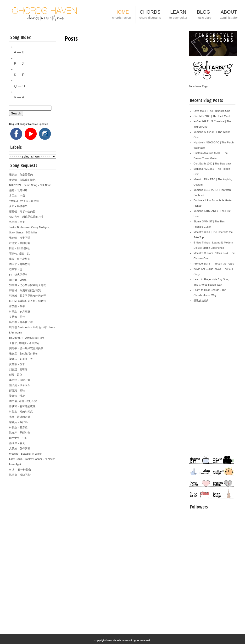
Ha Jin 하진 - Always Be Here (27, 338)
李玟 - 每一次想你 (20, 259)
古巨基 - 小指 (17, 196)
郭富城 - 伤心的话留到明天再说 (28, 285)
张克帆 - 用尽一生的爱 (22, 211)
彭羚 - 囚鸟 (16, 375)
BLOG (204, 15)
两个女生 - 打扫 (18, 438)
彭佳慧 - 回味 (17, 390)
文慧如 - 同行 (17, 317)
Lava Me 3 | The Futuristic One (212, 111)
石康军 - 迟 (16, 269)
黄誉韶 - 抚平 (17, 364)
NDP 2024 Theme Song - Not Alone (30, 185)
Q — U (19, 86)
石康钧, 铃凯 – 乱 (19, 254)
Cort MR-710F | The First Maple (212, 116)
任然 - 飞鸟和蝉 (18, 190)
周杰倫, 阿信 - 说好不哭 (23, 401)
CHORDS (150, 15)
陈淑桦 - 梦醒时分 (20, 433)
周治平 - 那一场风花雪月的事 (26, 348)
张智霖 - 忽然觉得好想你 (24, 354)
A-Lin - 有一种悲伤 (20, 469)
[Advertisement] (33, 549)
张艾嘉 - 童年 (17, 306)
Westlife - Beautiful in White (25, 454)
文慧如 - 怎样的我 (20, 448)
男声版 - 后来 (17, 222)
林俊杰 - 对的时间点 (21, 412)
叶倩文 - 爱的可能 (20, 243)
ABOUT (229, 15)
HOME (122, 15)
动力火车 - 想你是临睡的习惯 (26, 217)
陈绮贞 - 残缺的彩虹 (21, 475)
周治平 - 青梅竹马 (20, 264)
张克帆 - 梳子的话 (20, 238)
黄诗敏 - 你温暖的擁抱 (22, 180)
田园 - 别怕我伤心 (20, 248)
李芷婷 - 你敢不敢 (20, 380)
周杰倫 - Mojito (18, 280)
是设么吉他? (201, 300)
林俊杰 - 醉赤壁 (18, 427)
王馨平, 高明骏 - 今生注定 (24, 343)
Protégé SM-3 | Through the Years (214, 264)
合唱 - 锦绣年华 (18, 206)
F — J (19, 63)
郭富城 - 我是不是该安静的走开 (28, 296)
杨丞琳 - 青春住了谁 (21, 322)
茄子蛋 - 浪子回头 (20, 385)
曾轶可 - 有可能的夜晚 (22, 406)
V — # (19, 97)
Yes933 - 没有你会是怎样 (24, 201)
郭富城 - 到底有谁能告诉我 (25, 290)
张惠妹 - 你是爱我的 (21, 175)
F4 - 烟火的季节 (18, 275)
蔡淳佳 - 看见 (17, 443)
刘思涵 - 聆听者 (18, 369)
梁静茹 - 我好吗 (18, 422)
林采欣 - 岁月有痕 (20, 311)
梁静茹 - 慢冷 (17, 396)
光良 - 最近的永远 (20, 417)
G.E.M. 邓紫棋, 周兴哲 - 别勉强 (28, 301)
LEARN (178, 15)
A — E (19, 52)
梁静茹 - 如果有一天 (21, 359)
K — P (19, 75)
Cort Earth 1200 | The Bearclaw (212, 164)
